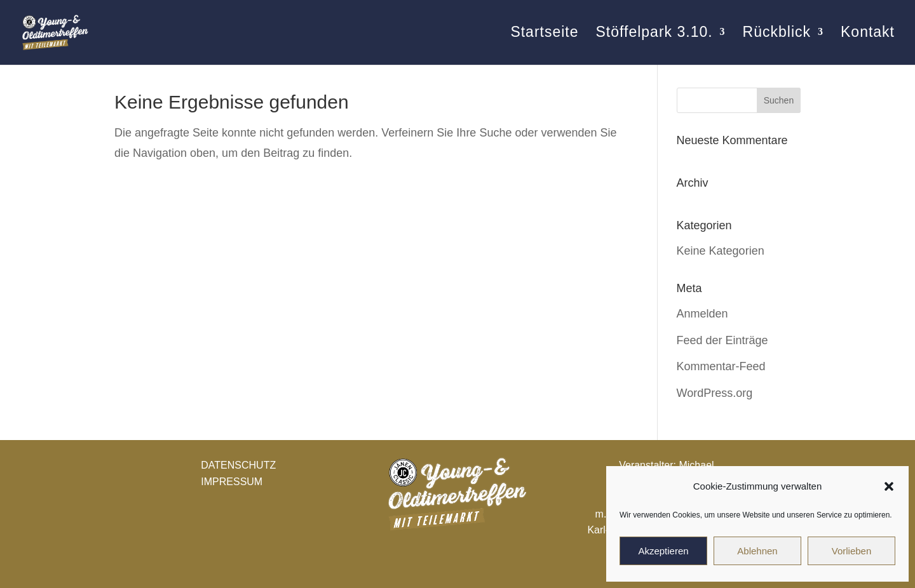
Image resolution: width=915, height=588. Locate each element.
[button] (889, 486)
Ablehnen (757, 551)
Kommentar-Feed (721, 366)
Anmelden (702, 314)
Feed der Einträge (722, 340)
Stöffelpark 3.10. (654, 35)
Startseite (544, 35)
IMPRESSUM (232, 482)
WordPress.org (715, 393)
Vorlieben (852, 551)
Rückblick (777, 35)
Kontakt (868, 35)
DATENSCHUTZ (238, 465)
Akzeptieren (663, 551)
